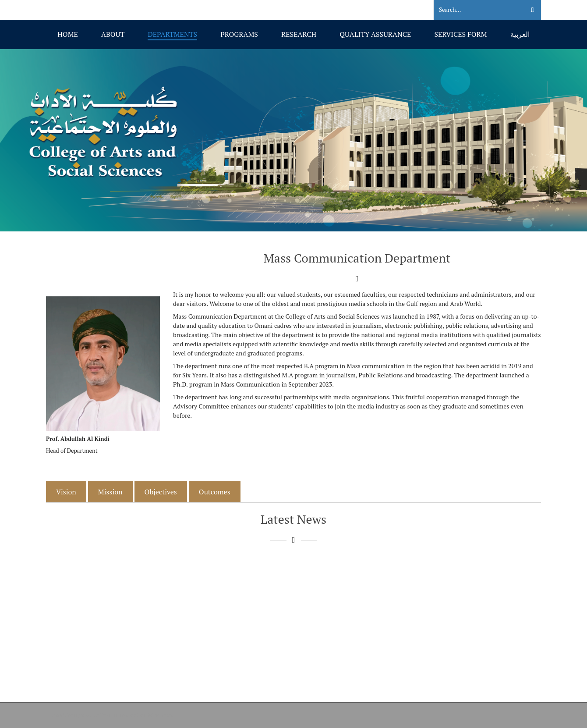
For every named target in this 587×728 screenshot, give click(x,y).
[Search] (474, 10)
